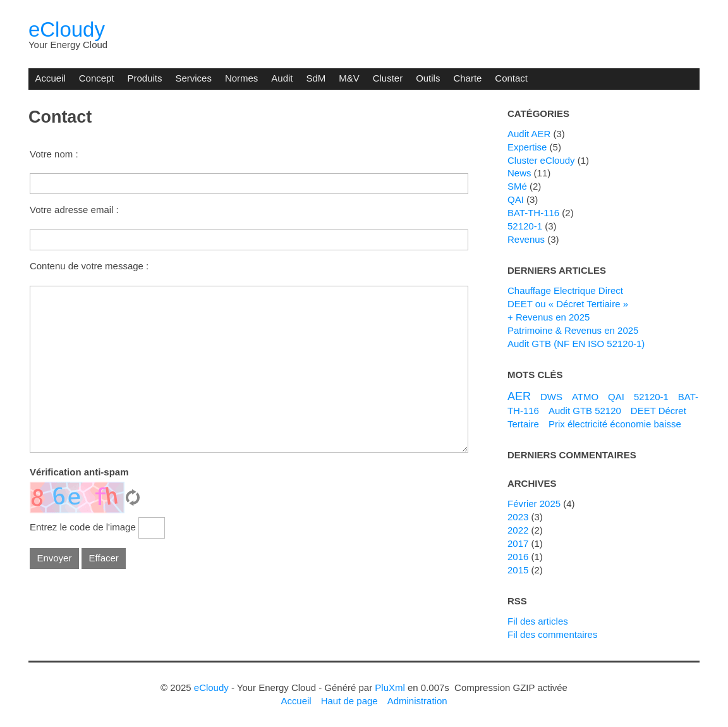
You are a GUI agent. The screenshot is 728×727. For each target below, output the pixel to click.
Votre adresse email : (74, 210)
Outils (428, 78)
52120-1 (525, 226)
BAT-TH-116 (533, 213)
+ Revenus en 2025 (549, 317)
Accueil (50, 78)
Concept (97, 78)
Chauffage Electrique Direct (565, 290)
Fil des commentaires (552, 634)
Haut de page (349, 701)
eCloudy (67, 29)
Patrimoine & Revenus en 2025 (573, 330)
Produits (145, 78)
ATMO (585, 397)
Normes (241, 78)
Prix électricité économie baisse (615, 424)
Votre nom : (54, 154)
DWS (551, 397)
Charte (467, 78)
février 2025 (534, 504)
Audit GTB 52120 (585, 411)
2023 (518, 517)
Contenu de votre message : (89, 266)
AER (519, 396)
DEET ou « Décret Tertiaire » (568, 304)
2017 (518, 543)
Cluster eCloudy (541, 160)
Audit (282, 78)
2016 (518, 557)
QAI (516, 199)
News (519, 173)
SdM (316, 78)
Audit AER (529, 134)
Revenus (526, 239)
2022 (518, 530)
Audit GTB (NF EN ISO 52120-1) (576, 344)
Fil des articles (538, 621)
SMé (517, 186)
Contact (511, 78)
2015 (518, 570)
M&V (349, 78)
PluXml (390, 687)
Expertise (527, 147)
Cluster (388, 78)
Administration (417, 701)
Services (193, 78)
